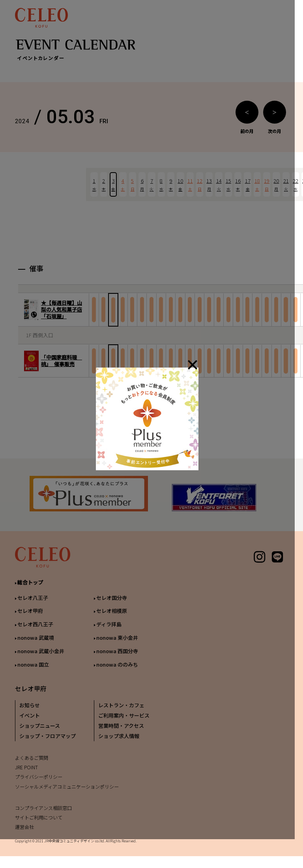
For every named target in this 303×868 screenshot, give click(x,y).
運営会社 (24, 833)
